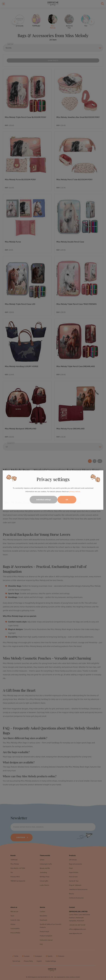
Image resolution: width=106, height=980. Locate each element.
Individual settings (44, 500)
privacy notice (75, 492)
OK (67, 500)
